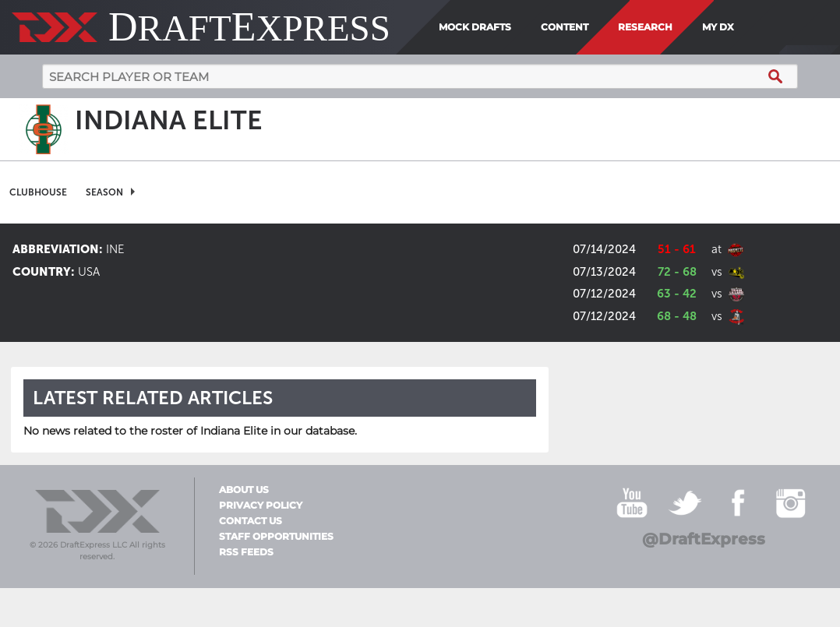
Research (645, 27)
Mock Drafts (475, 27)
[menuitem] (745, 27)
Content (565, 27)
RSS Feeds (246, 552)
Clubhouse (38, 192)
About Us (244, 490)
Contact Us (251, 521)
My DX (718, 27)
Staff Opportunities (276, 537)
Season (104, 192)
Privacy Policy (261, 505)
